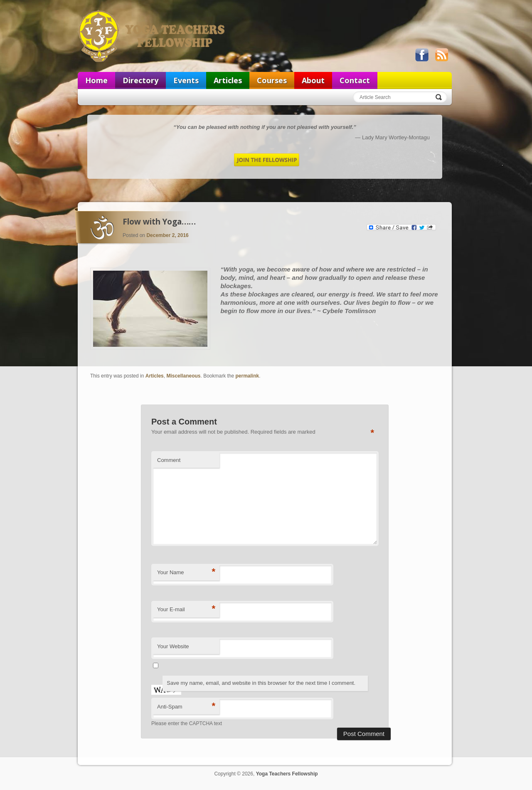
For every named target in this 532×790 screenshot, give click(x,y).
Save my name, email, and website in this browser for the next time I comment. (261, 683)
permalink (248, 376)
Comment (169, 460)
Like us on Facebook (422, 55)
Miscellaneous (183, 376)
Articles (228, 80)
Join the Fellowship (267, 160)
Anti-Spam (186, 706)
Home (96, 80)
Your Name (186, 572)
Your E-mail (186, 609)
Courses (272, 80)
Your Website (173, 646)
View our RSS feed (441, 55)
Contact (355, 80)
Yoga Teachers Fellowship (152, 36)
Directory (140, 80)
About (313, 80)
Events (186, 80)
